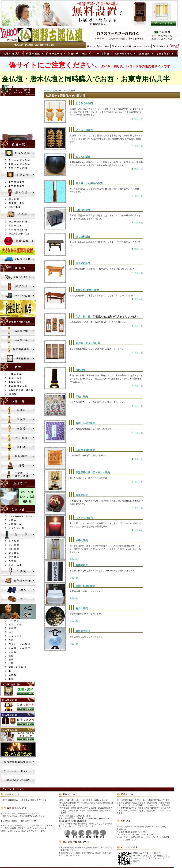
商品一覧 (139, 119)
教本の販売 (82, 565)
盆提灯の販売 (83, 631)
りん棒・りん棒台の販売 (89, 183)
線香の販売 (82, 541)
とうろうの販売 (84, 103)
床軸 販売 (82, 397)
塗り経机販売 (83, 237)
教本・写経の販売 (85, 423)
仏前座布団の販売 (85, 450)
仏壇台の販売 (83, 210)
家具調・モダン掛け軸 (88, 343)
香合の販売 (82, 608)
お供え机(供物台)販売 (87, 290)
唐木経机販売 (83, 263)
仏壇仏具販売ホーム (54, 91)
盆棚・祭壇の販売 (85, 586)
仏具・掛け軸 (83, 317)
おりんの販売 (83, 157)
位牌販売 (81, 370)
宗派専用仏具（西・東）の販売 (93, 473)
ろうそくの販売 (84, 518)
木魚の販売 (82, 495)
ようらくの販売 (84, 130)
